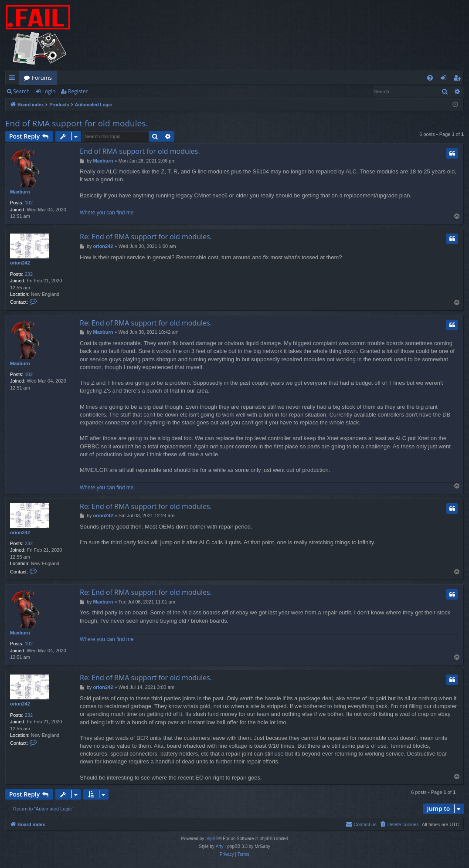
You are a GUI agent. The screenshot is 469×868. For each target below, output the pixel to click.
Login (49, 91)
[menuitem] (430, 78)
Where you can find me (107, 213)
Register (78, 91)
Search (21, 91)
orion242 (20, 263)
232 (29, 274)
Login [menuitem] (445, 79)
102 (29, 203)
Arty (220, 846)
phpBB (212, 839)
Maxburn (20, 192)
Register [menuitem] (459, 79)
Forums (42, 78)
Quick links (14, 79)
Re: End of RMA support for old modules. (146, 237)
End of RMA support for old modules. (76, 123)
